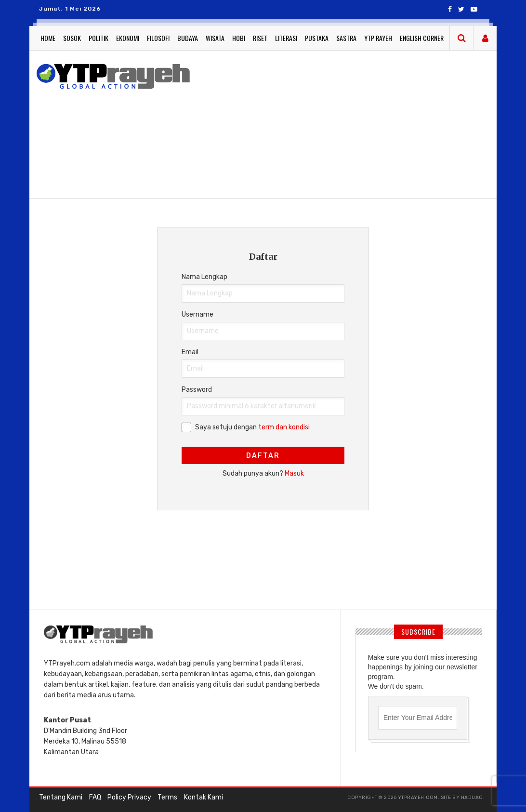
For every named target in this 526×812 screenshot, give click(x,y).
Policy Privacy (129, 797)
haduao (472, 798)
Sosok (72, 38)
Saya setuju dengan (252, 427)
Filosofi (158, 38)
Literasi (286, 38)
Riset (260, 38)
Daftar (263, 456)
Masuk (294, 473)
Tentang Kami (61, 797)
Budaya (188, 38)
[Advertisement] (361, 123)
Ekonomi (128, 38)
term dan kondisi (284, 427)
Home (48, 38)
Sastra (346, 38)
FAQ (95, 797)
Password (197, 390)
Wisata (215, 38)
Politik (99, 38)
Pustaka (317, 38)
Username (197, 314)
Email (190, 352)
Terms (167, 797)
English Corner (422, 38)
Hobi (239, 38)
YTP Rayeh (378, 38)
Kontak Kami (203, 797)
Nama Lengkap (204, 277)
